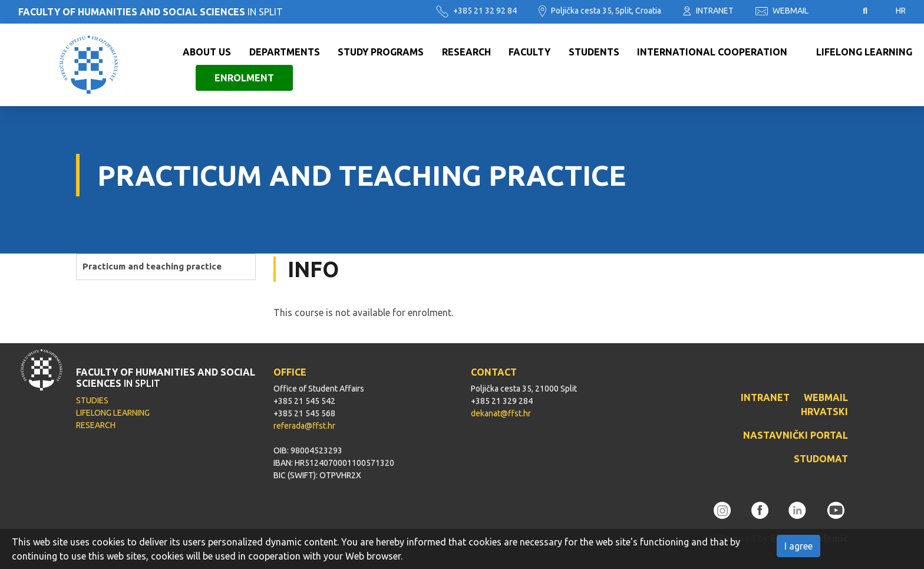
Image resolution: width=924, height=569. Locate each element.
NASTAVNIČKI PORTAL (796, 435)
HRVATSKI (824, 412)
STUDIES (92, 400)
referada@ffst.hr (304, 426)
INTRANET (708, 11)
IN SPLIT (151, 12)
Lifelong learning (864, 52)
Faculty (529, 52)
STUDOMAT (821, 459)
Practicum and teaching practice (152, 266)
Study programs (381, 52)
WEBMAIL (782, 11)
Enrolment (244, 78)
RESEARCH (96, 425)
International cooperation (712, 52)
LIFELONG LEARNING (113, 413)
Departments (285, 52)
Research (466, 52)
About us (207, 52)
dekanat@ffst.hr (501, 413)
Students (594, 52)
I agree (798, 546)
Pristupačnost (836, 11)
